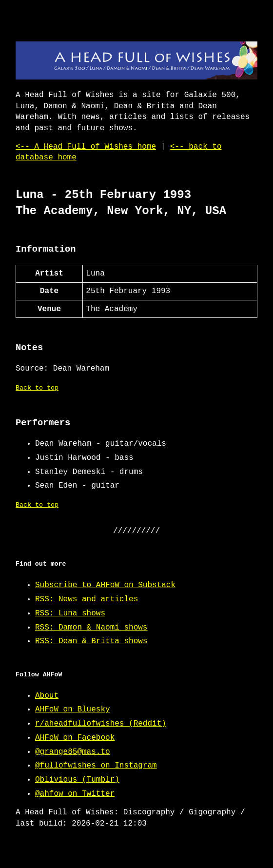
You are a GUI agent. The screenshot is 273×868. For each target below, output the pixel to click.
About (47, 696)
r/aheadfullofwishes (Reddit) (101, 724)
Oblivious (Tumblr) (77, 780)
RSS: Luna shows (70, 613)
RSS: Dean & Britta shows (91, 641)
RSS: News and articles (87, 599)
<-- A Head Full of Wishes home (86, 147)
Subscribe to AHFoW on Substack (105, 585)
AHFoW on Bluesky (73, 710)
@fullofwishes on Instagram (96, 766)
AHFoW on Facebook (75, 738)
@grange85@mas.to (73, 752)
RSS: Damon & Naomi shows (91, 628)
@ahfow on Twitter (75, 794)
